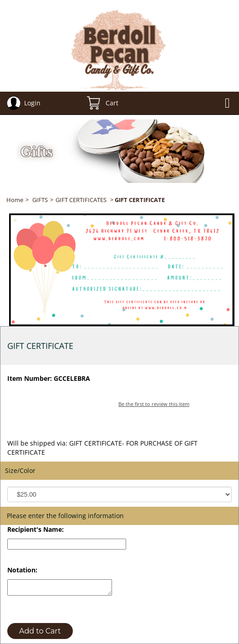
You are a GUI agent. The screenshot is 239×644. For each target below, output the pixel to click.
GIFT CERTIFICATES (81, 200)
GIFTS (40, 200)
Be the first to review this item (154, 404)
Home (15, 200)
